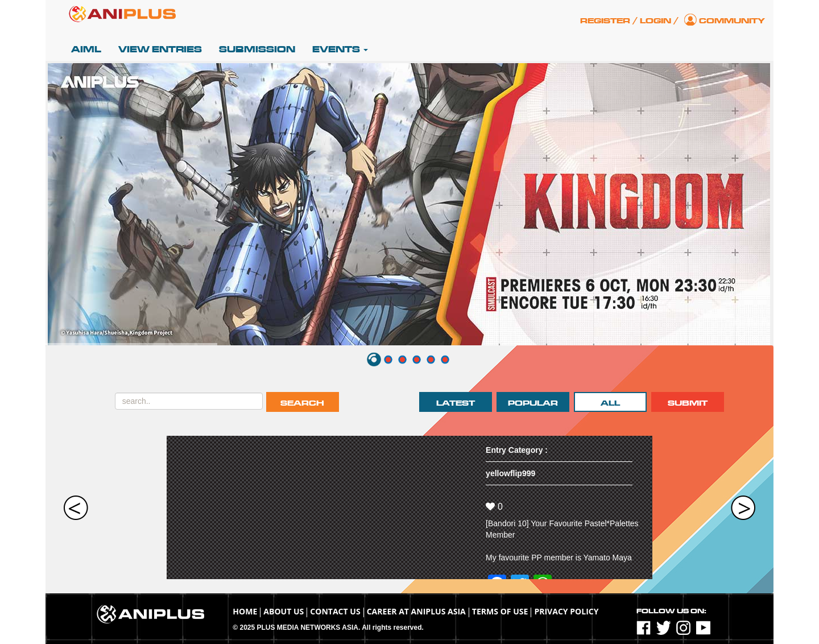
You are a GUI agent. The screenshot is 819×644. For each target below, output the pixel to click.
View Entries (160, 49)
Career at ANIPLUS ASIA (416, 611)
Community (732, 21)
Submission (257, 49)
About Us (284, 611)
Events (340, 49)
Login (655, 21)
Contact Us (335, 611)
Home (245, 611)
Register (605, 21)
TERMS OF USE (500, 611)
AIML (86, 49)
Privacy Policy (566, 611)
